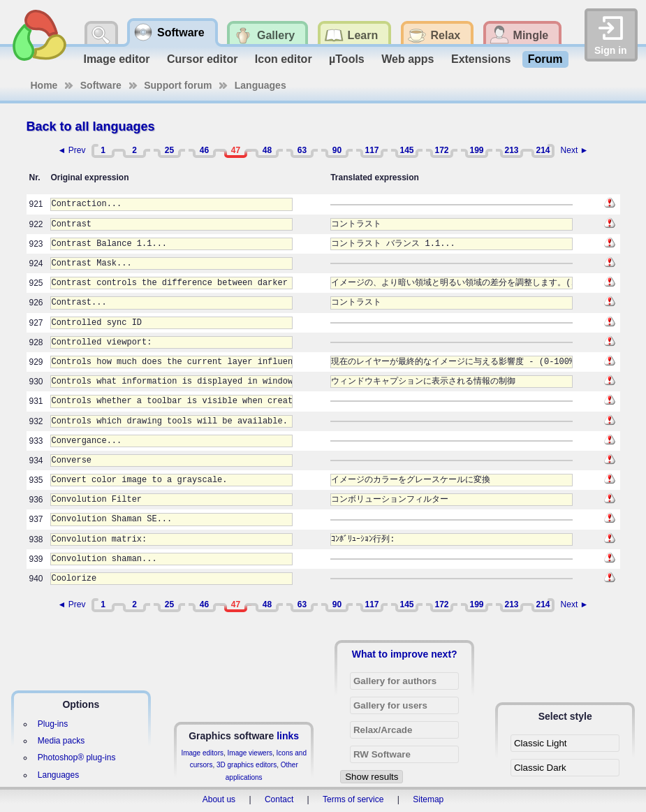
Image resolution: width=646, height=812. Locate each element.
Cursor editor (202, 59)
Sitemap (428, 799)
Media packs (61, 741)
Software (101, 85)
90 (337, 150)
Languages (260, 85)
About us (219, 799)
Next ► (575, 150)
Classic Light (541, 743)
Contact (279, 799)
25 (169, 150)
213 (511, 150)
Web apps (408, 59)
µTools (347, 59)
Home (44, 85)
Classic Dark (540, 768)
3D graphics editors (247, 765)
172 (441, 150)
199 (476, 150)
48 (267, 150)
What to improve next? (405, 654)
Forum (545, 59)
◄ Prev (72, 150)
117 (372, 150)
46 (204, 150)
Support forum (178, 85)
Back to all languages (91, 126)
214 (543, 150)
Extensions (481, 59)
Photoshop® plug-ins (77, 757)
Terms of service (353, 799)
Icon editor (284, 59)
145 (406, 150)
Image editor (116, 59)
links (288, 736)
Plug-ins (53, 724)
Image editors (202, 753)
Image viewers (250, 753)
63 (302, 150)
